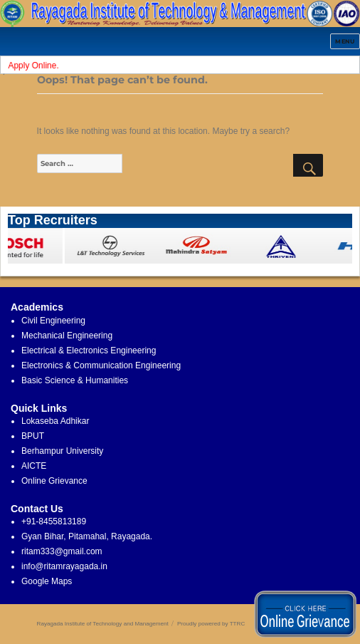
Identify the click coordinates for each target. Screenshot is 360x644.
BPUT (33, 436)
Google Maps (47, 581)
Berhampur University (62, 451)
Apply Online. (35, 66)
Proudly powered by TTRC (211, 624)
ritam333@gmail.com (62, 551)
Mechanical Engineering (67, 336)
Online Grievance (54, 481)
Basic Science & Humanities (75, 380)
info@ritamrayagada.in (64, 566)
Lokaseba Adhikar (55, 421)
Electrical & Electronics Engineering (89, 350)
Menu (345, 41)
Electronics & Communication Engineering (101, 365)
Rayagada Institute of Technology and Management (103, 624)
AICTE (34, 466)
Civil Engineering (53, 321)
